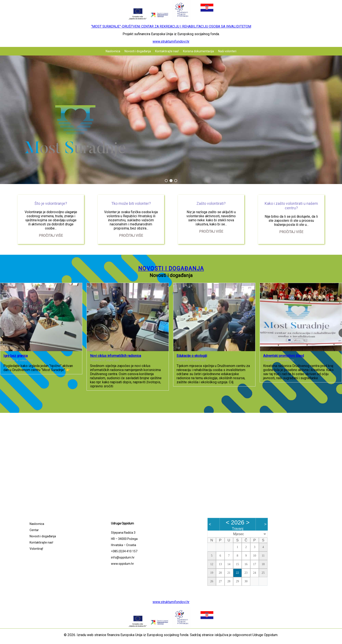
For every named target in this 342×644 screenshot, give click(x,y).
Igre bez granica (16, 356)
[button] (166, 181)
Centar (34, 530)
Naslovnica (113, 51)
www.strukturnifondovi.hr (171, 41)
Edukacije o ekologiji (192, 356)
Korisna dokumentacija (198, 51)
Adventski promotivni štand (283, 356)
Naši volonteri (227, 51)
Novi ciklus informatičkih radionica (115, 356)
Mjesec (239, 534)
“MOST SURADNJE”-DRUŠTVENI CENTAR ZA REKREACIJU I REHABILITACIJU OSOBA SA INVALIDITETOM (171, 26)
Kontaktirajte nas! (167, 51)
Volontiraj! (36, 549)
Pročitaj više (51, 236)
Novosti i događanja (138, 51)
